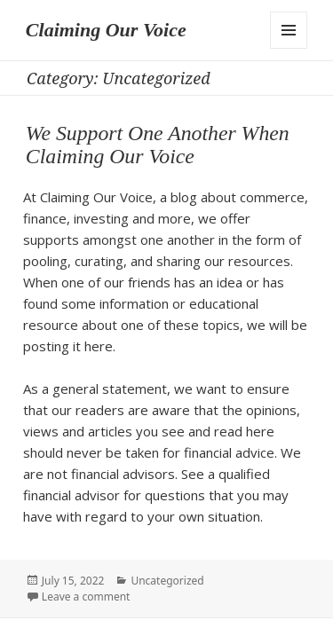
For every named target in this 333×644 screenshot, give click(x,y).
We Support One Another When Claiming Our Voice (158, 145)
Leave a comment (86, 597)
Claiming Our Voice (106, 30)
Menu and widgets (289, 30)
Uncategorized (167, 581)
